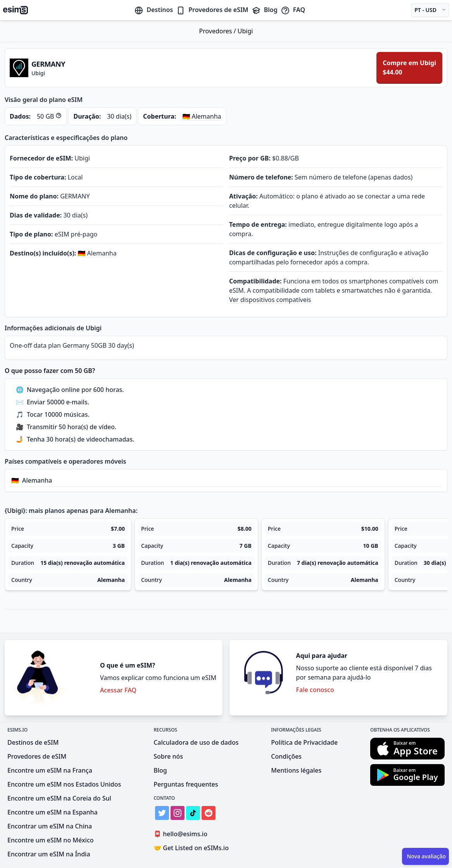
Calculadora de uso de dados (196, 742)
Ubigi (245, 31)
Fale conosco (315, 690)
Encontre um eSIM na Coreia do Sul (59, 798)
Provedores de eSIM (212, 10)
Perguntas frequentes (186, 784)
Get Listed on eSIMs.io (191, 848)
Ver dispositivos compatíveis (270, 300)
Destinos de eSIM (33, 742)
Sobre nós (168, 756)
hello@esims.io (182, 834)
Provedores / (218, 31)
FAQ (293, 10)
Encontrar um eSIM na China (50, 826)
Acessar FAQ (118, 690)
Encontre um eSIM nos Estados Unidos (64, 784)
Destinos (154, 10)
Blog (265, 10)
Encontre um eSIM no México (51, 840)
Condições (286, 756)
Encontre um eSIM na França (50, 770)
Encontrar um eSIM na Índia (49, 854)
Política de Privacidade (304, 742)
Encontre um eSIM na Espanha (53, 812)
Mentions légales (296, 770)
